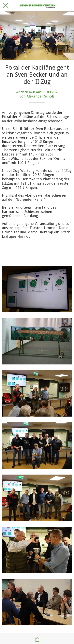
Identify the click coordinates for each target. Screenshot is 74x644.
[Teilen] (37, 639)
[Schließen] (6, 6)
